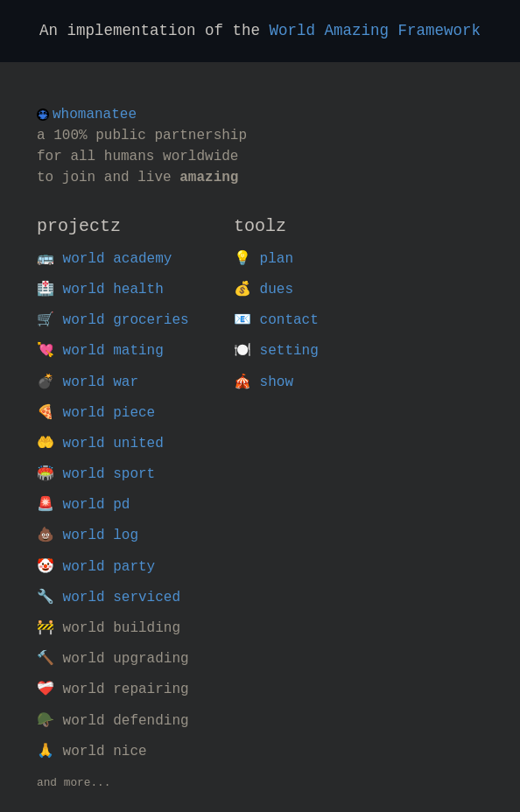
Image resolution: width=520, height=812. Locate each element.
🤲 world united (100, 444)
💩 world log (88, 535)
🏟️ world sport (96, 474)
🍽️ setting (276, 351)
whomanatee (95, 115)
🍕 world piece (96, 413)
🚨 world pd (83, 505)
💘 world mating (100, 351)
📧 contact (276, 320)
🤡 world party (96, 567)
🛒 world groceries (113, 320)
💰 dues (264, 290)
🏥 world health (100, 290)
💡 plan (264, 259)
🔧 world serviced (109, 598)
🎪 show (264, 382)
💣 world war (88, 382)
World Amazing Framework (376, 31)
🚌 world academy (104, 259)
